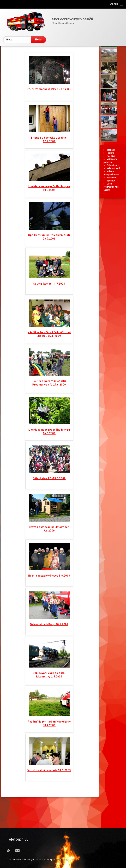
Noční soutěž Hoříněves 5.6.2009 (49, 596)
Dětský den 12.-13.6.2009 (49, 499)
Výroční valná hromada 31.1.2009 (49, 791)
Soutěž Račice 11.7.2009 (49, 304)
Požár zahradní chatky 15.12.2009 (49, 109)
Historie (110, 178)
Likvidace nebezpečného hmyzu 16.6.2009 (49, 452)
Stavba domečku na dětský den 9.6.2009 (49, 549)
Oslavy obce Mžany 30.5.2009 (49, 645)
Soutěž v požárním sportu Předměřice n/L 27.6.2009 (49, 403)
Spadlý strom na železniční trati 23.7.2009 (49, 257)
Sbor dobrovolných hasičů (29, 860)
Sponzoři (111, 205)
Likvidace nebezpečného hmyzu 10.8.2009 (49, 208)
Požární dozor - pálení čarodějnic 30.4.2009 (49, 744)
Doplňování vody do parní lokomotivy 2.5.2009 (49, 695)
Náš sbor (111, 181)
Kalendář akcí (113, 193)
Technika (111, 174)
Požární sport (113, 190)
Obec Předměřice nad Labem (111, 211)
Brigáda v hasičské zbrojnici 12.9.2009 (49, 160)
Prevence (111, 202)
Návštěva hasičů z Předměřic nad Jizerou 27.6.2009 (49, 354)
